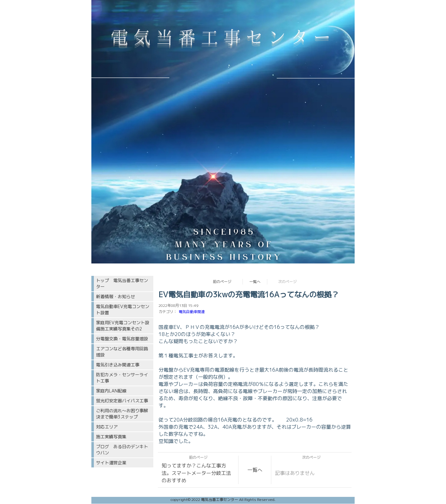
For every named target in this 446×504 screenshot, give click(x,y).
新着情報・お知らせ (116, 296)
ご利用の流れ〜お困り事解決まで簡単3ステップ (122, 414)
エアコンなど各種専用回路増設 (122, 352)
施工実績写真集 (111, 437)
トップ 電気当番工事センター (122, 283)
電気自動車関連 (192, 312)
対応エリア (107, 427)
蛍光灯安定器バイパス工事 (122, 401)
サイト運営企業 (111, 463)
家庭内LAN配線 (111, 391)
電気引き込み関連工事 (118, 365)
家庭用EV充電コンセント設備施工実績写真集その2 (123, 326)
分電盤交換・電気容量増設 (122, 339)
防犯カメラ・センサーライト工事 (122, 378)
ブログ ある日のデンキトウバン (122, 450)
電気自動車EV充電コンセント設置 (123, 309)
